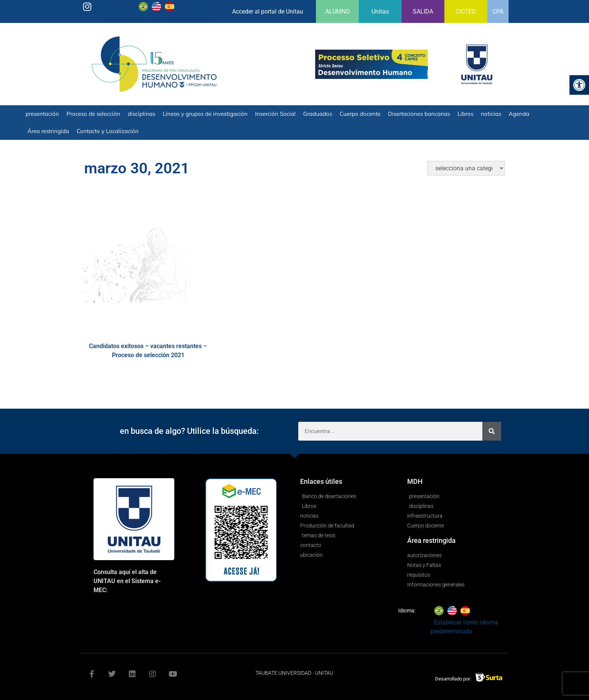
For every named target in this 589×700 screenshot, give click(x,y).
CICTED (466, 11)
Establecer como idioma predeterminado (156, 18)
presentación (42, 114)
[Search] (492, 431)
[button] (579, 85)
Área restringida (48, 131)
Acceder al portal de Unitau (268, 11)
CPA (498, 11)
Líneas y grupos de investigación (205, 114)
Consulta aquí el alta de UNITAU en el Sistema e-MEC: (127, 581)
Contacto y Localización (108, 131)
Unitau (380, 11)
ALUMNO (338, 11)
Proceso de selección (93, 114)
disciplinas (141, 114)
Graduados (318, 114)
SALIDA (423, 11)
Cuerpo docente (360, 114)
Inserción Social (275, 114)
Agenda (519, 114)
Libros (465, 114)
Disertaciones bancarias (419, 114)
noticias (491, 114)
